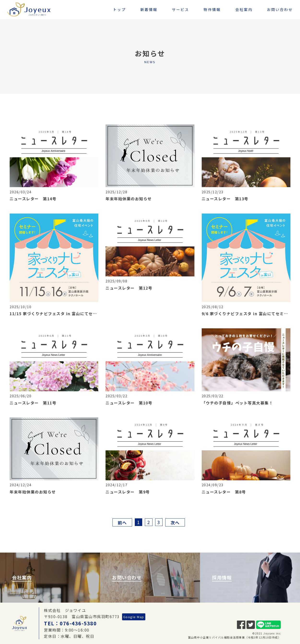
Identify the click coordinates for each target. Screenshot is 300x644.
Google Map (134, 617)
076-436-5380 (78, 623)
